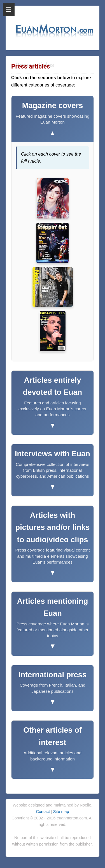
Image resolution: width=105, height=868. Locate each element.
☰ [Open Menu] (9, 9)
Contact (43, 812)
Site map (61, 812)
